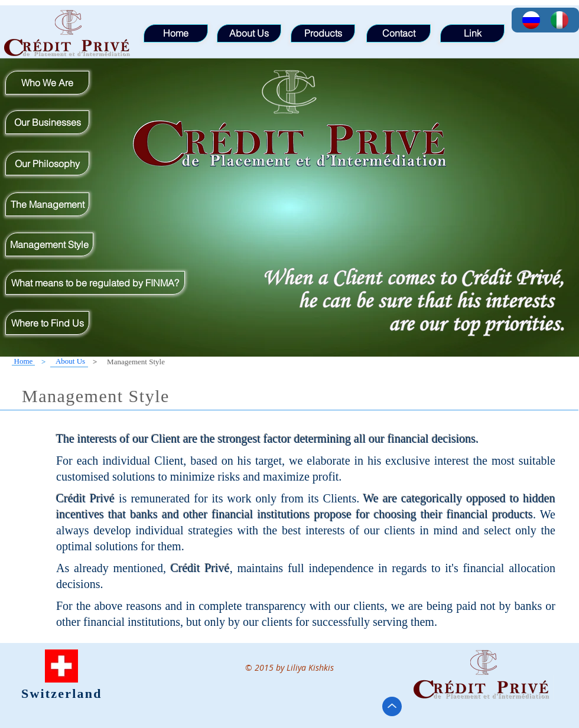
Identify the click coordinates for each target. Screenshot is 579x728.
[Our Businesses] (47, 122)
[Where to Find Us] (47, 323)
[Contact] (399, 33)
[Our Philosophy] (47, 164)
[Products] (323, 33)
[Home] (23, 361)
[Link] (472, 33)
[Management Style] (49, 244)
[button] (136, 362)
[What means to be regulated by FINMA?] (95, 283)
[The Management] (47, 204)
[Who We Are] (47, 83)
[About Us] (70, 362)
